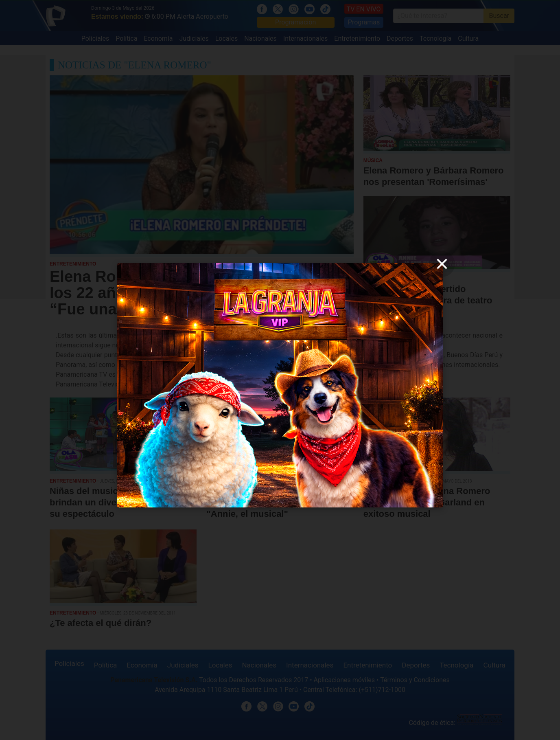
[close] (442, 264)
